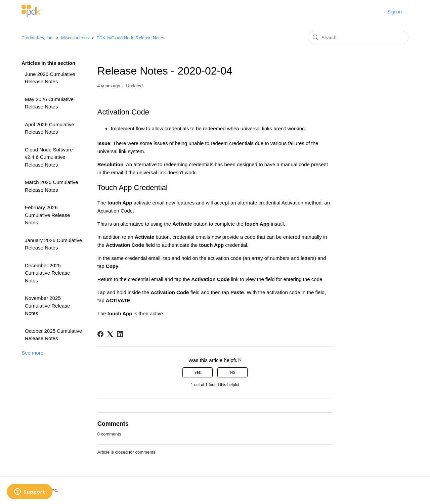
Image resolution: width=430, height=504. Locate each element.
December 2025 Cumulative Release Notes (47, 273)
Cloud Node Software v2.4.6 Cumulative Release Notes (49, 157)
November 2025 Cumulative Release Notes (47, 306)
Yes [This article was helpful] (198, 372)
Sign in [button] (395, 12)
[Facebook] (100, 334)
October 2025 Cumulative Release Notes (53, 335)
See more (32, 353)
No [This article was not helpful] (232, 372)
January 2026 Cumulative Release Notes (53, 244)
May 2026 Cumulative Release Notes (49, 103)
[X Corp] (110, 334)
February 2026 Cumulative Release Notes (47, 215)
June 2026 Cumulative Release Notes (50, 78)
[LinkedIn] (120, 334)
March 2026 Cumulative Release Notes (51, 186)
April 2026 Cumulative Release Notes (50, 128)
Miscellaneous (75, 38)
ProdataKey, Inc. (38, 38)
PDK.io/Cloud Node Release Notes (130, 38)
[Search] (358, 38)
